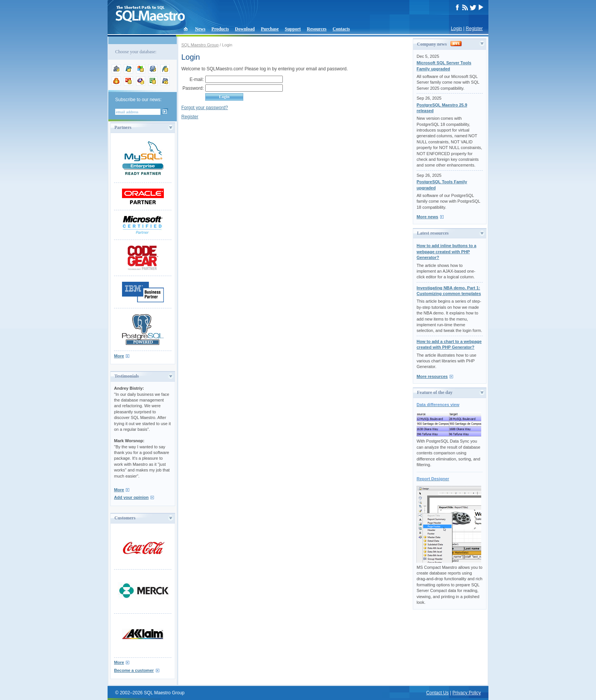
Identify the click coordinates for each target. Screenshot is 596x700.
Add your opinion (131, 497)
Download (245, 29)
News (200, 29)
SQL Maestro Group (200, 45)
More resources (432, 376)
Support (293, 29)
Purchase (270, 29)
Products (220, 29)
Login (456, 29)
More (119, 356)
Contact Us (437, 693)
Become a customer (134, 670)
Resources (317, 29)
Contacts (341, 29)
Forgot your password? (205, 108)
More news (427, 217)
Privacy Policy (467, 693)
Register (474, 29)
